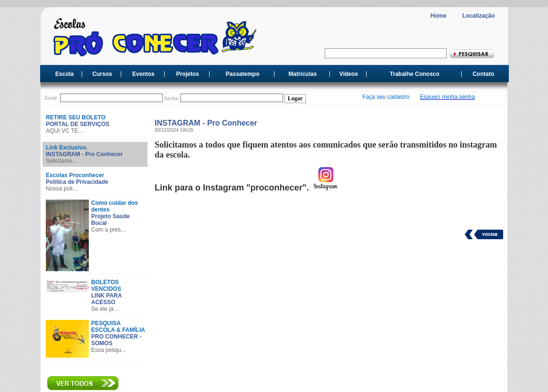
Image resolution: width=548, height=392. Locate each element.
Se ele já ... (105, 309)
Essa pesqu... (109, 350)
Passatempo (243, 74)
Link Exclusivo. (67, 148)
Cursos (102, 74)
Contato (483, 74)
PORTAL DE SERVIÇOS (78, 124)
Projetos (188, 74)
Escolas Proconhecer (75, 175)
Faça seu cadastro (386, 97)
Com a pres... (108, 230)
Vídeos (349, 74)
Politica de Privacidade (77, 182)
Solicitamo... (61, 161)
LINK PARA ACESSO (106, 299)
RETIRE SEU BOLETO (76, 117)
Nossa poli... (62, 189)
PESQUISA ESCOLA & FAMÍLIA (118, 327)
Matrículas (302, 74)
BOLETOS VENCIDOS (106, 286)
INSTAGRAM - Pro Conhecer (84, 154)
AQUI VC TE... (64, 131)
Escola (65, 74)
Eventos (143, 74)
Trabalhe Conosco (415, 74)
